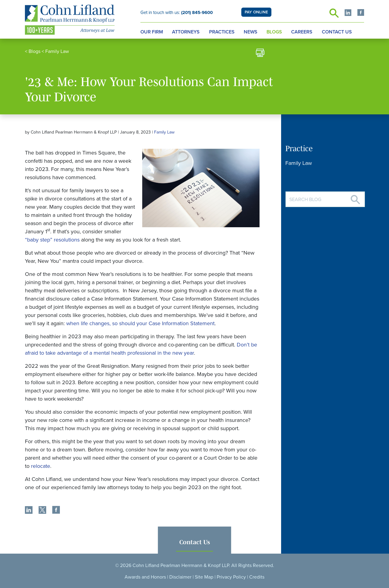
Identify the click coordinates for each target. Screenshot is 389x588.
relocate (41, 466)
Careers (302, 32)
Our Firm (152, 32)
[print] (260, 54)
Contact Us (337, 32)
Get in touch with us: (177, 12)
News (251, 32)
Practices (222, 32)
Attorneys (186, 32)
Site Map (204, 577)
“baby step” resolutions (52, 240)
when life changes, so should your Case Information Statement (140, 323)
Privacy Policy (231, 577)
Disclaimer (180, 577)
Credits (257, 577)
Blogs (274, 32)
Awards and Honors (145, 577)
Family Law (57, 51)
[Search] (355, 197)
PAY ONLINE (256, 12)
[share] (29, 511)
